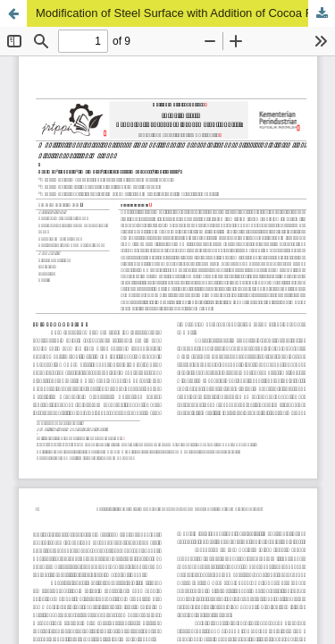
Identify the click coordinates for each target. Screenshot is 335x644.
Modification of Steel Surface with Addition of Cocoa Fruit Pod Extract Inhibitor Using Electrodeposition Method (185, 13)
